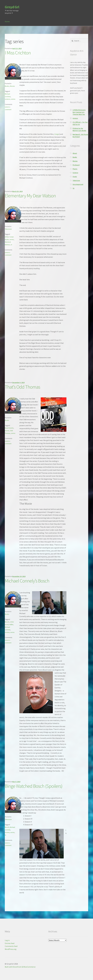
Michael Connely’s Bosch (27, 581)
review (7, 632)
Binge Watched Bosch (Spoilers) (34, 786)
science (8, 99)
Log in (7, 940)
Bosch (7, 622)
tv (11, 245)
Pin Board (76, 165)
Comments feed (11, 946)
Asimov (75, 118)
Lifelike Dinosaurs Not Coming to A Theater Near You (79, 112)
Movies (12, 86)
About (75, 153)
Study (75, 177)
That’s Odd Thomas (22, 387)
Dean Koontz (9, 428)
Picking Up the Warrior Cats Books (79, 129)
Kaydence (14, 78)
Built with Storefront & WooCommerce (20, 967)
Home (7, 21)
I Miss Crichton (18, 53)
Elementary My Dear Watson (30, 196)
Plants (75, 169)
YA (73, 188)
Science (75, 173)
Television (8, 229)
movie (7, 431)
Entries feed (10, 943)
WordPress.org (11, 949)
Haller (11, 624)
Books (7, 86)
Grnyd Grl (12, 7)
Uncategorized (78, 184)
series (13, 99)
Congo (57, 134)
